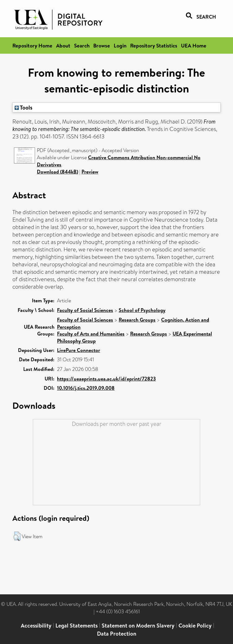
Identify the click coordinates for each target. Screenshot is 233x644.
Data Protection (117, 634)
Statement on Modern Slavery (138, 626)
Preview (90, 172)
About (63, 45)
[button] (17, 536)
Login (120, 45)
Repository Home (32, 45)
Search (82, 45)
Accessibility (36, 626)
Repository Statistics (154, 45)
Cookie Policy (195, 626)
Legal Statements (77, 626)
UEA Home (194, 45)
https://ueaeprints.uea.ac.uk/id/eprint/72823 (106, 379)
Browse (102, 45)
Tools (24, 107)
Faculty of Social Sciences (85, 310)
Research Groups (137, 320)
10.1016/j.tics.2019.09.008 (86, 388)
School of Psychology (142, 310)
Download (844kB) (57, 172)
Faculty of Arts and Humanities (91, 334)
